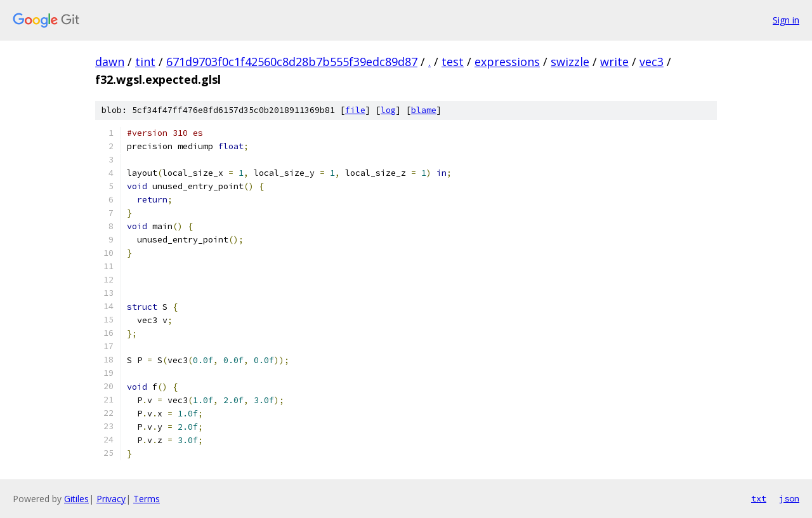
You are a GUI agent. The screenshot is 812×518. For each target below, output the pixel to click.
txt (759, 498)
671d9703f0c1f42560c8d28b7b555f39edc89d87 (292, 62)
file (355, 110)
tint (145, 62)
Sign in (786, 20)
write (614, 62)
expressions (507, 62)
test (453, 62)
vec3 (652, 62)
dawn (110, 62)
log (388, 110)
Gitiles (76, 499)
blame (424, 110)
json (789, 498)
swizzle (570, 62)
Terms (147, 499)
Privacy (111, 499)
